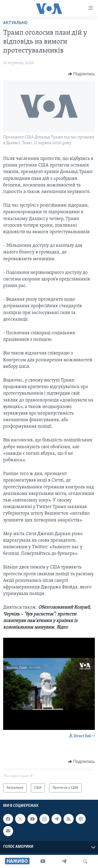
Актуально (15, 23)
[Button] (81, 74)
